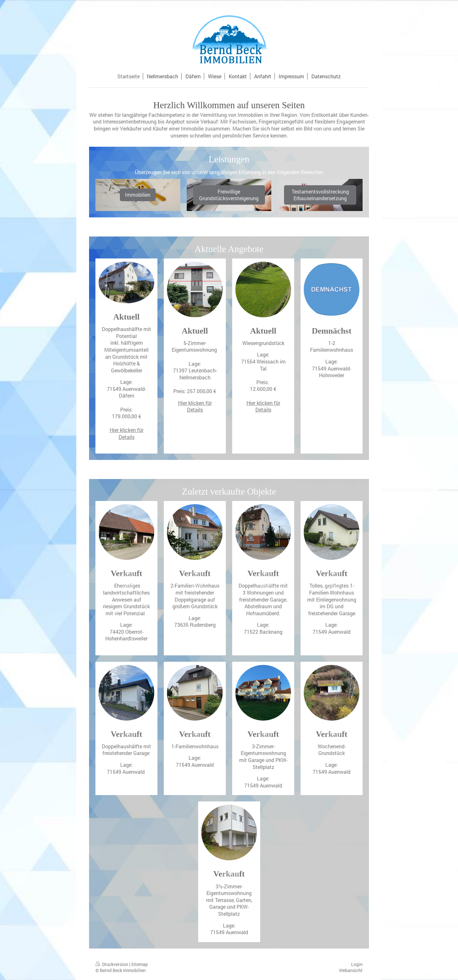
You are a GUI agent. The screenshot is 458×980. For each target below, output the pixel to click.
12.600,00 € (263, 389)
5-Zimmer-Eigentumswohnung (195, 346)
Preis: (126, 409)
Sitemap (139, 964)
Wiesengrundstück (263, 343)
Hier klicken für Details (127, 433)
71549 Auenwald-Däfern (126, 392)
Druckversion (112, 964)
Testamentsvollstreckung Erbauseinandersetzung (320, 195)
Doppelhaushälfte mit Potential (126, 332)
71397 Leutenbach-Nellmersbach (195, 374)
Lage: (195, 364)
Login (357, 964)
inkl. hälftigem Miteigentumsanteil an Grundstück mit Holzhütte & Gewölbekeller (126, 356)
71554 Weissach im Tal (263, 365)
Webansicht (351, 970)
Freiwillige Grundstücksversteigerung (229, 195)
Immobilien (138, 195)
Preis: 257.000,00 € (195, 391)
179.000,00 (125, 416)
